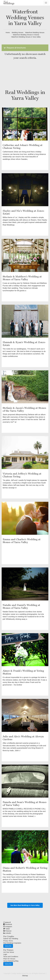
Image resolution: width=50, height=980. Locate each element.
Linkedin (7, 933)
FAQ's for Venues (9, 959)
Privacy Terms (8, 941)
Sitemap (25, 976)
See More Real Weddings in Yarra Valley (25, 905)
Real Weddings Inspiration (12, 943)
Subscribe (8, 946)
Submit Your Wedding (11, 939)
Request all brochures (15, 48)
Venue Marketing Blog (11, 961)
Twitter (7, 929)
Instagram (8, 927)
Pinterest (7, 931)
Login (5, 954)
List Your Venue (9, 952)
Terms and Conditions (11, 957)
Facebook (8, 924)
